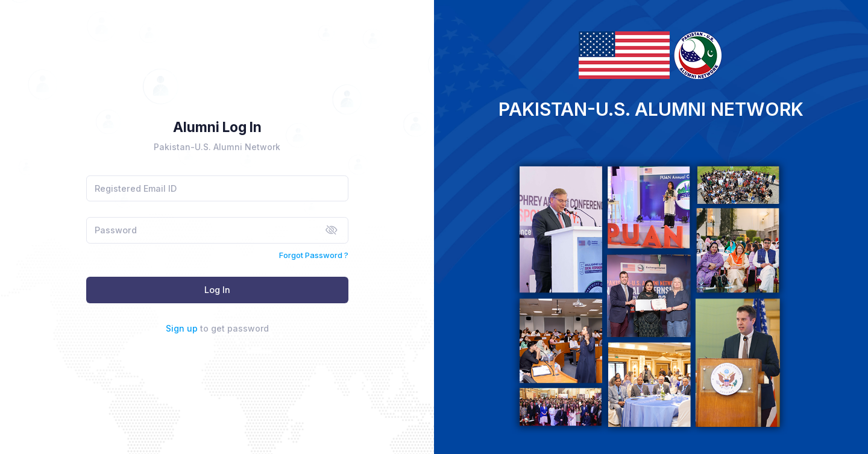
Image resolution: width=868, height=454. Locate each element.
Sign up (182, 328)
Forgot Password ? (314, 255)
